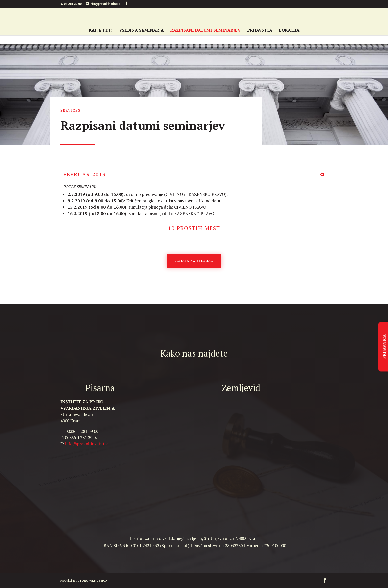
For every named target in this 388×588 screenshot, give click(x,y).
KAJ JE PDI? (100, 31)
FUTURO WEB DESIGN (92, 580)
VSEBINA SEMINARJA (141, 31)
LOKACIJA (289, 31)
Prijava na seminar (194, 261)
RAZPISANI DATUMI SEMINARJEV (205, 31)
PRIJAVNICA (260, 31)
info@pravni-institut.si (87, 444)
